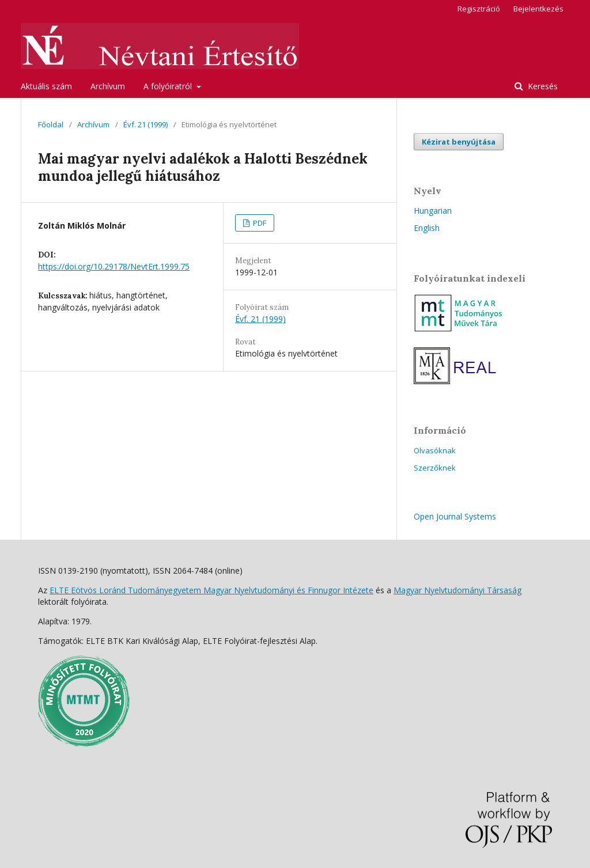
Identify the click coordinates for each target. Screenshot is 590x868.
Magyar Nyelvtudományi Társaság (457, 590)
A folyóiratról (169, 86)
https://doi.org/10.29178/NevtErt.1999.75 (114, 266)
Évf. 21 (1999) (145, 124)
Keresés (542, 86)
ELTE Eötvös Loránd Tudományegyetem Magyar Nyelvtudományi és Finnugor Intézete (211, 590)
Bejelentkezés (538, 9)
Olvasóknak (435, 450)
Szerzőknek (435, 468)
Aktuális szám (46, 86)
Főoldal (51, 124)
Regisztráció (479, 9)
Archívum (108, 86)
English (427, 228)
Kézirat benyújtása (459, 142)
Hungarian (433, 211)
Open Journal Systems (455, 516)
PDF (259, 223)
